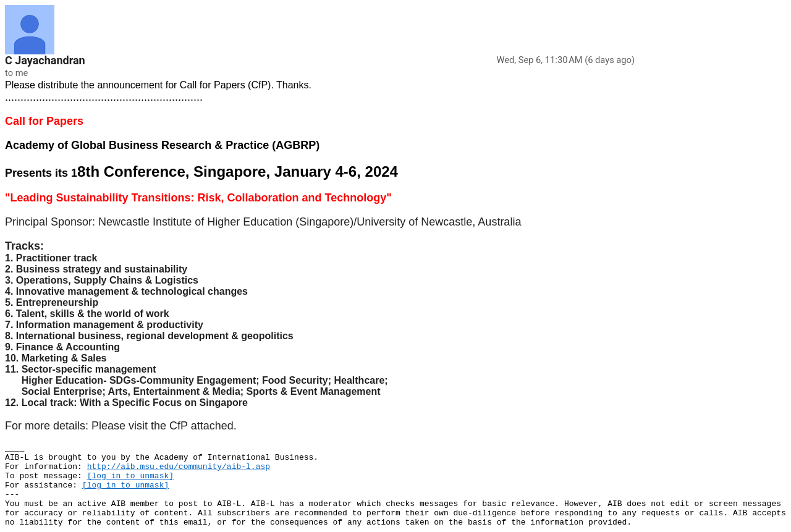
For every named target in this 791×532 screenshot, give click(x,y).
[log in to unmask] (130, 476)
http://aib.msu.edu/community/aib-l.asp (179, 467)
